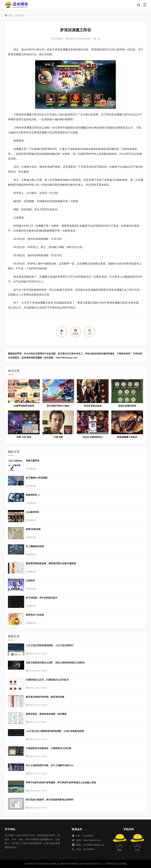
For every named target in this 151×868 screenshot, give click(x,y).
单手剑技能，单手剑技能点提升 (42, 598)
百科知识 (20, 15)
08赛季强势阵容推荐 (24, 406)
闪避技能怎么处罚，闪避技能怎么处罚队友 (47, 680)
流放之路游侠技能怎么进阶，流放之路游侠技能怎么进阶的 (55, 663)
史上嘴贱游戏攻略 (35, 546)
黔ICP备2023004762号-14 (92, 864)
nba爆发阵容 (32, 512)
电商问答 (32, 469)
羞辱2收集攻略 (33, 529)
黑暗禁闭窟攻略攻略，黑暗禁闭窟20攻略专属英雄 (51, 563)
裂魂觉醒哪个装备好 (127, 437)
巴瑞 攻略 (58, 437)
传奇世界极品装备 (93, 406)
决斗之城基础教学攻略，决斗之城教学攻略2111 (50, 765)
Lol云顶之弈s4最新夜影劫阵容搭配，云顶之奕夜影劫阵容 (55, 731)
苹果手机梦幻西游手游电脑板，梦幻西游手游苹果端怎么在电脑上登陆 (61, 782)
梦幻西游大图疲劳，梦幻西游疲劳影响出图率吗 (50, 800)
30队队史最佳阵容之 (93, 437)
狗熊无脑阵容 (33, 461)
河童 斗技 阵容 (24, 437)
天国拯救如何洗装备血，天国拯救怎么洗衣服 (48, 748)
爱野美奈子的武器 (35, 615)
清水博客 (16, 5)
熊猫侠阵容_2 (33, 495)
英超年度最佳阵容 (127, 406)
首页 (10, 15)
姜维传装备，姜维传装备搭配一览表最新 (46, 714)
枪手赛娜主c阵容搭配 (37, 478)
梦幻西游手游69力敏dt (58, 406)
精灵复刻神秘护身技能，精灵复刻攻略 (45, 697)
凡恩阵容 (30, 581)
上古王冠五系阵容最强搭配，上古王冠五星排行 (50, 645)
